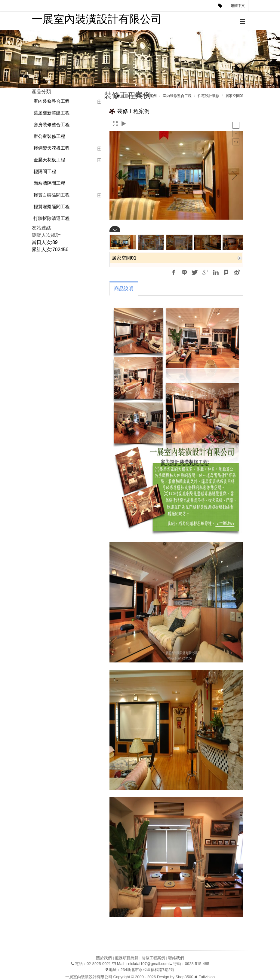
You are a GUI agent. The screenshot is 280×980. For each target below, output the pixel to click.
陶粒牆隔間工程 (49, 183)
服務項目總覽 (127, 958)
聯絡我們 (176, 958)
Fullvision (207, 977)
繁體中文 (238, 6)
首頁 (125, 96)
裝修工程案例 (146, 96)
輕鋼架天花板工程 (52, 148)
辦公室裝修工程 (49, 136)
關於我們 (104, 958)
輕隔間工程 (45, 171)
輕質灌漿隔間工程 (52, 207)
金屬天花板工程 (49, 160)
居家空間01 (234, 96)
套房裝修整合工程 (52, 125)
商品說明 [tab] (124, 289)
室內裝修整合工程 (52, 101)
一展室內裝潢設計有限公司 (97, 19)
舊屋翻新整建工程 (52, 113)
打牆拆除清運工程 (52, 218)
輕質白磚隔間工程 (52, 195)
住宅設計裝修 (208, 96)
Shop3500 (184, 977)
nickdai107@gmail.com (148, 964)
